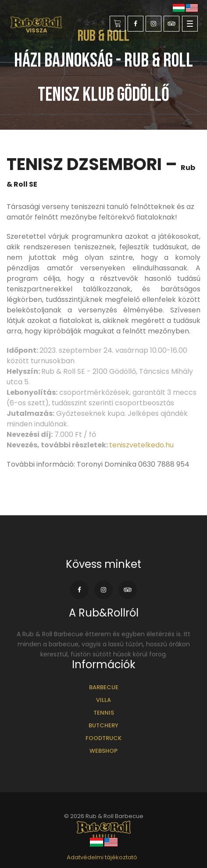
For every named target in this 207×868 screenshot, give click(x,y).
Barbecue (104, 687)
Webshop (103, 751)
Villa (103, 700)
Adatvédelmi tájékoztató (102, 857)
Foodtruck (103, 738)
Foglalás (118, 24)
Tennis (104, 713)
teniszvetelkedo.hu (141, 445)
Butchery (103, 725)
